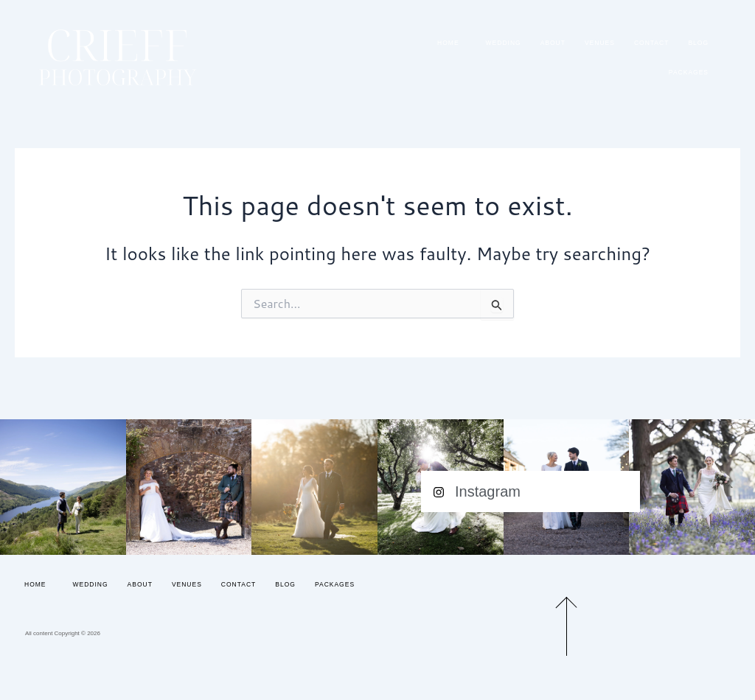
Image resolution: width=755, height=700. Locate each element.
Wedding (504, 43)
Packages (689, 72)
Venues (600, 43)
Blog (698, 43)
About (553, 43)
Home (452, 43)
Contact (651, 43)
